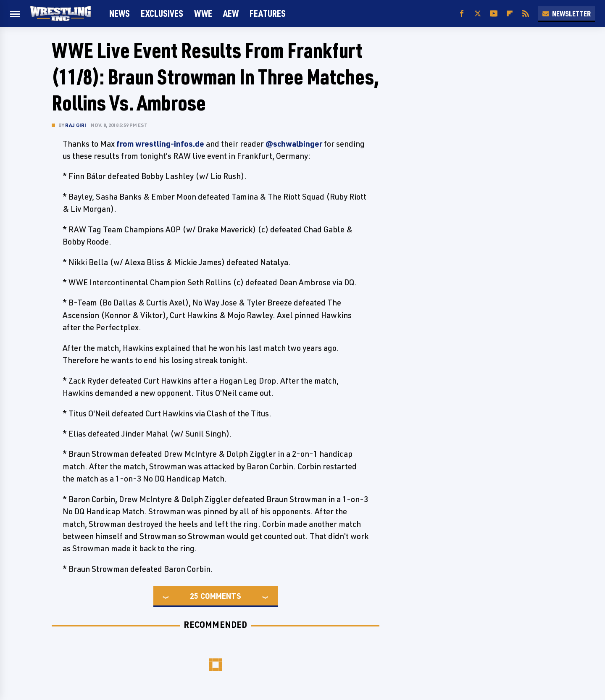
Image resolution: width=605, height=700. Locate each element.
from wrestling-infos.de (160, 144)
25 (194, 596)
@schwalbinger (294, 144)
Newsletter (566, 13)
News (120, 13)
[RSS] (526, 14)
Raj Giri (76, 125)
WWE (203, 13)
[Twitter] (478, 14)
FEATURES (268, 13)
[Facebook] (462, 14)
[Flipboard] (510, 14)
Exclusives (162, 13)
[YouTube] (494, 14)
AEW (231, 13)
